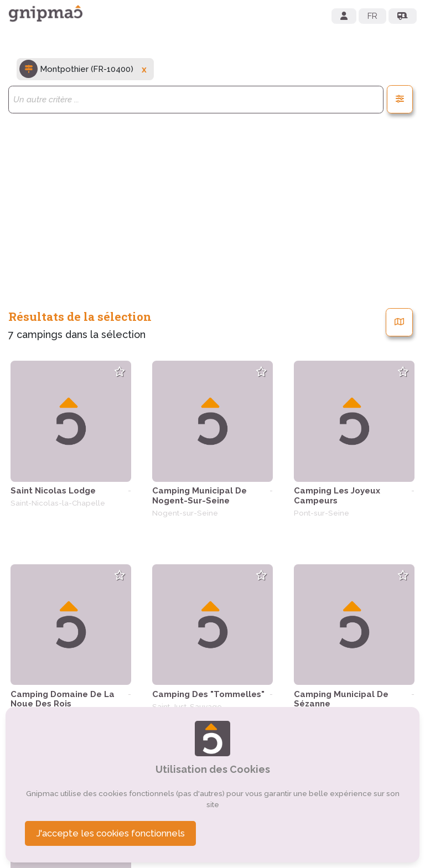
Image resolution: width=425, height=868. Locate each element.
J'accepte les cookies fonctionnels (110, 833)
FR (372, 16)
